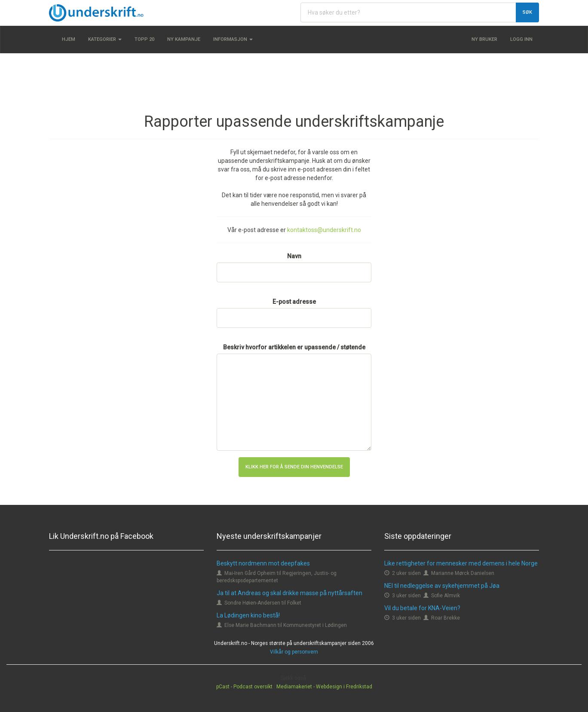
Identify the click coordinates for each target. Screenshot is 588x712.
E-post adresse (294, 302)
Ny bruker (484, 39)
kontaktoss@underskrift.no (324, 230)
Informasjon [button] (233, 39)
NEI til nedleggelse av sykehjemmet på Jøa (442, 586)
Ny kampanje (184, 39)
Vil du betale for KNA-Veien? (422, 608)
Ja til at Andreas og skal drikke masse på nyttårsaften (289, 593)
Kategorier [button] (105, 39)
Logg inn (521, 39)
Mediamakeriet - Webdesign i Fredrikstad (324, 687)
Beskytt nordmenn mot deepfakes (263, 563)
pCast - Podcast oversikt (244, 687)
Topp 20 (144, 39)
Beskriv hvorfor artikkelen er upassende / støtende (294, 347)
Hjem (69, 39)
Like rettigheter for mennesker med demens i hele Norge (461, 563)
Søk (527, 12)
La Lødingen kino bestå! (248, 615)
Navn (294, 256)
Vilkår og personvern (294, 652)
